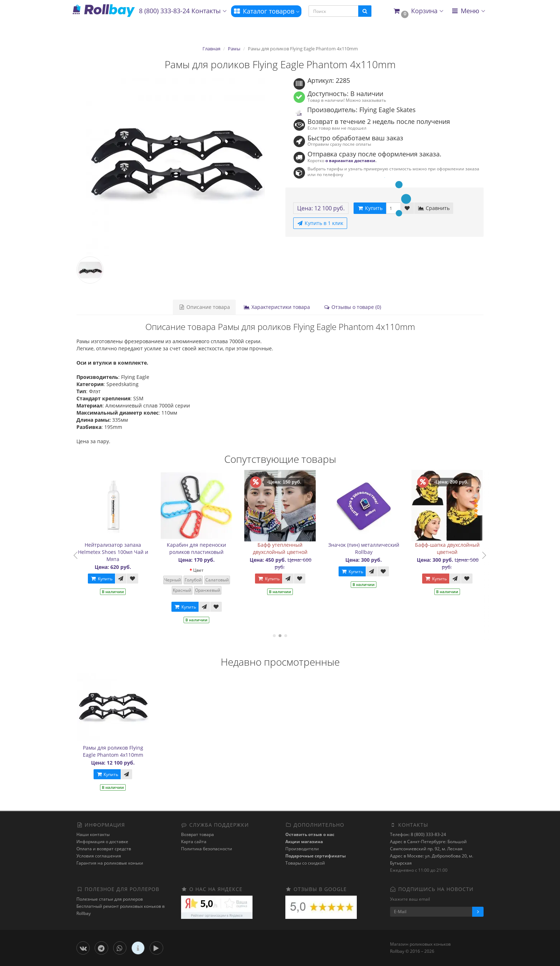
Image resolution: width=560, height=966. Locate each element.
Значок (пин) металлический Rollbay (375, 548)
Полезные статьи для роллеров (110, 899)
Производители (302, 849)
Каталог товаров (266, 11)
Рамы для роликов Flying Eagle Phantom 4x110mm (113, 751)
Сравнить (434, 208)
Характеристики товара (277, 307)
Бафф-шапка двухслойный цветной (458, 548)
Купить (112, 579)
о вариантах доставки (350, 160)
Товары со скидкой (305, 863)
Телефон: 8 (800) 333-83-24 (418, 834)
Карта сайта (194, 842)
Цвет (209, 570)
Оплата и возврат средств (104, 849)
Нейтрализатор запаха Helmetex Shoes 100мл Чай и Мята (124, 552)
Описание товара (204, 307)
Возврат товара (197, 834)
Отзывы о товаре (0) (352, 307)
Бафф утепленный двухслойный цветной (291, 548)
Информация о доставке (102, 842)
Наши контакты (93, 834)
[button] (418, 11)
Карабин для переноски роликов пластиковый (207, 548)
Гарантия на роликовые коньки (110, 863)
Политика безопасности (207, 849)
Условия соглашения (99, 856)
